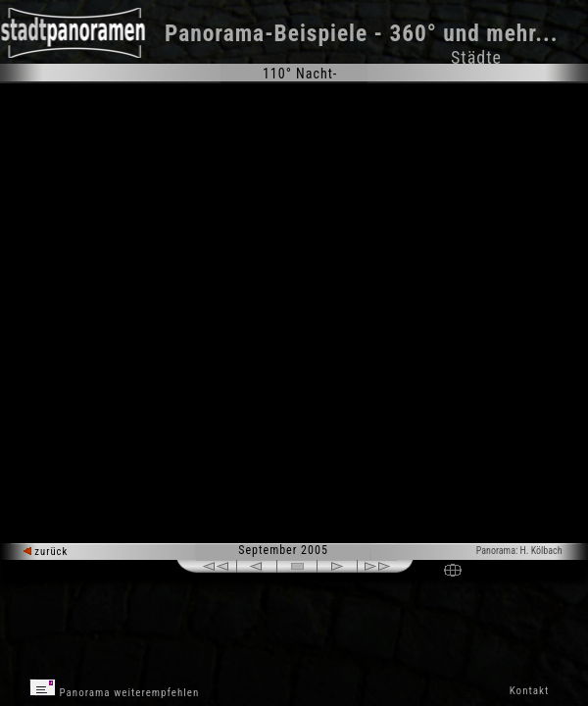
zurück (46, 552)
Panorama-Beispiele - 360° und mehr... (362, 33)
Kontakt (529, 691)
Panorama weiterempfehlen (114, 689)
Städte (476, 57)
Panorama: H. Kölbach (519, 551)
